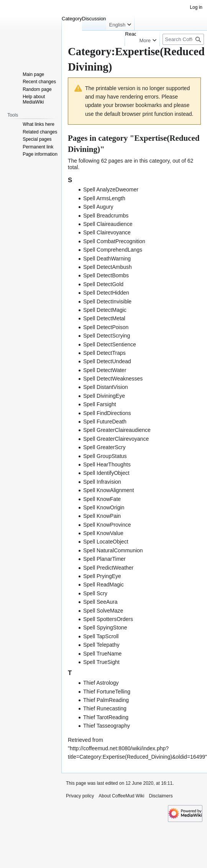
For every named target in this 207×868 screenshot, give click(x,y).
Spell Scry (95, 593)
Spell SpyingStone (105, 628)
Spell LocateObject (106, 542)
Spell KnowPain (102, 516)
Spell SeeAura (100, 602)
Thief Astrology (101, 683)
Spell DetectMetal (104, 318)
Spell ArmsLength (104, 198)
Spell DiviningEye (104, 396)
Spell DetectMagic (105, 310)
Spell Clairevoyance (107, 232)
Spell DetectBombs (106, 275)
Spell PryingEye (102, 576)
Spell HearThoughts (107, 464)
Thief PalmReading (106, 700)
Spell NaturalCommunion (113, 550)
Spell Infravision (102, 482)
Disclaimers (161, 796)
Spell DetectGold (103, 284)
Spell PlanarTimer (104, 559)
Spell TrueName (102, 654)
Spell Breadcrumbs (106, 216)
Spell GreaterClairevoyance (116, 439)
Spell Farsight (100, 404)
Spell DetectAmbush (108, 267)
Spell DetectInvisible (107, 301)
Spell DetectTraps (104, 353)
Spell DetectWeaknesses (113, 379)
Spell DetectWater (105, 370)
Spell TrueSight (101, 662)
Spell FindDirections (107, 413)
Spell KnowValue (103, 533)
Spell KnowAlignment (108, 490)
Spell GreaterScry (104, 447)
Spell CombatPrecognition (114, 241)
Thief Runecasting (105, 708)
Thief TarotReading (106, 717)
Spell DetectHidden (106, 293)
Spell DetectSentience (110, 344)
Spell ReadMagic (103, 585)
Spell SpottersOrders (108, 619)
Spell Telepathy (101, 645)
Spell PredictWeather (108, 568)
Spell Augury (98, 207)
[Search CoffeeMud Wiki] (183, 39)
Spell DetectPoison (106, 327)
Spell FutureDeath (105, 422)
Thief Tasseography (107, 726)
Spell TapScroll (101, 636)
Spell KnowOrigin (104, 507)
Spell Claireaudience (108, 224)
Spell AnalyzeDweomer (111, 189)
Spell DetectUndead (107, 361)
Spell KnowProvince (107, 525)
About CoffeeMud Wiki (121, 796)
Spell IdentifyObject (106, 473)
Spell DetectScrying (107, 336)
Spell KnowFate (102, 499)
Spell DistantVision (105, 387)
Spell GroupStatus (105, 456)
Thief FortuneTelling (107, 692)
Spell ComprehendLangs (113, 250)
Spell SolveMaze (103, 611)
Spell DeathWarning (107, 259)
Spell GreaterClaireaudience (117, 430)
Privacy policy (80, 796)
